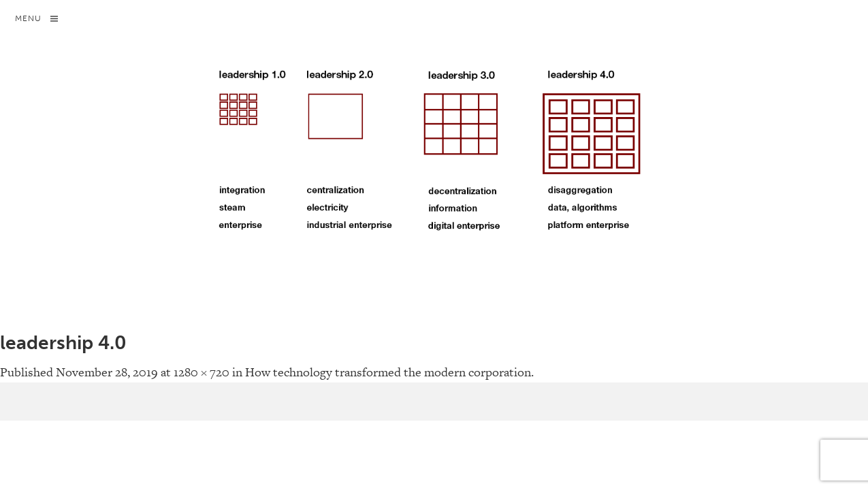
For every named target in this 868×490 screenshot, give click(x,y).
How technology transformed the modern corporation (388, 372)
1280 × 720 (202, 372)
